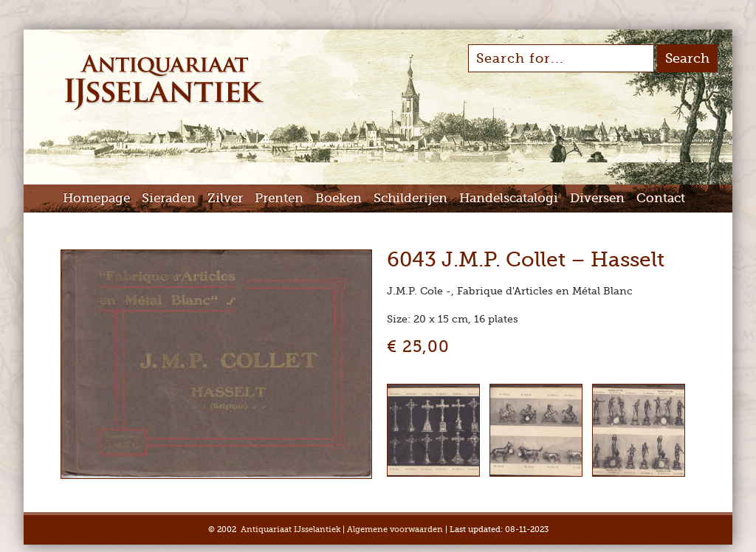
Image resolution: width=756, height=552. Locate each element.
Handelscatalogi (509, 198)
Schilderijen (410, 198)
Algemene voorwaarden (395, 529)
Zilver (225, 198)
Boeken (339, 198)
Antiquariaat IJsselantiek (291, 529)
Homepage (96, 198)
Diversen (597, 198)
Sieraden (169, 198)
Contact (661, 198)
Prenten (279, 198)
